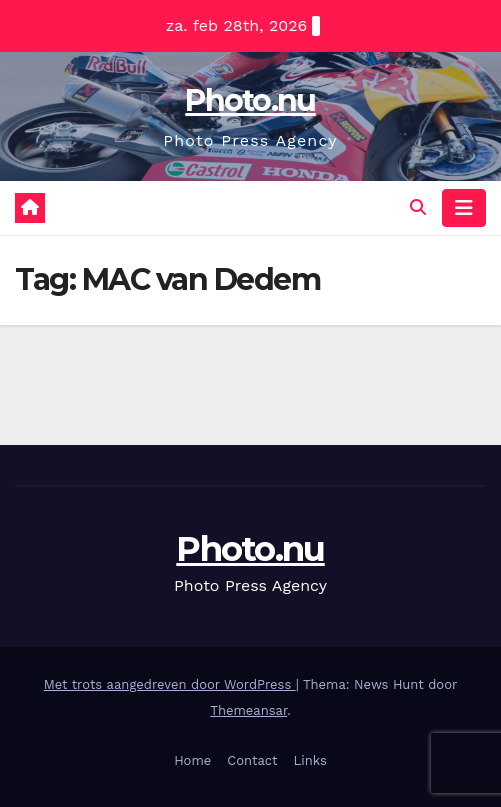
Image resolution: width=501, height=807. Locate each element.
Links (310, 760)
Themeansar (248, 710)
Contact (252, 760)
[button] (418, 207)
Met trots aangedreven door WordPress (170, 684)
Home (192, 760)
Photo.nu (250, 100)
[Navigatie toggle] (464, 208)
